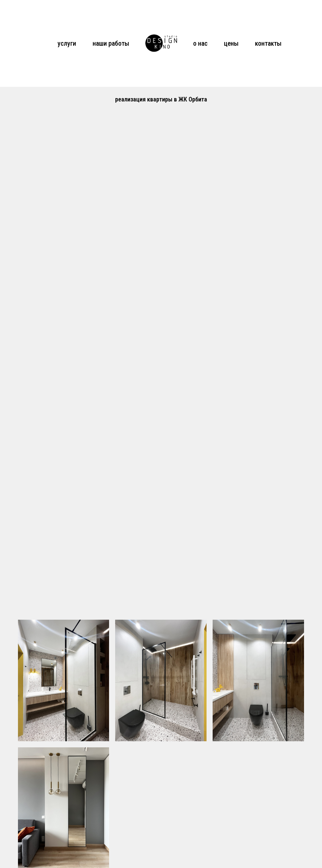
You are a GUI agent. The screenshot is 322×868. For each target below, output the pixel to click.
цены (231, 43)
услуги (67, 43)
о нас (200, 43)
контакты (268, 43)
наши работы (111, 43)
